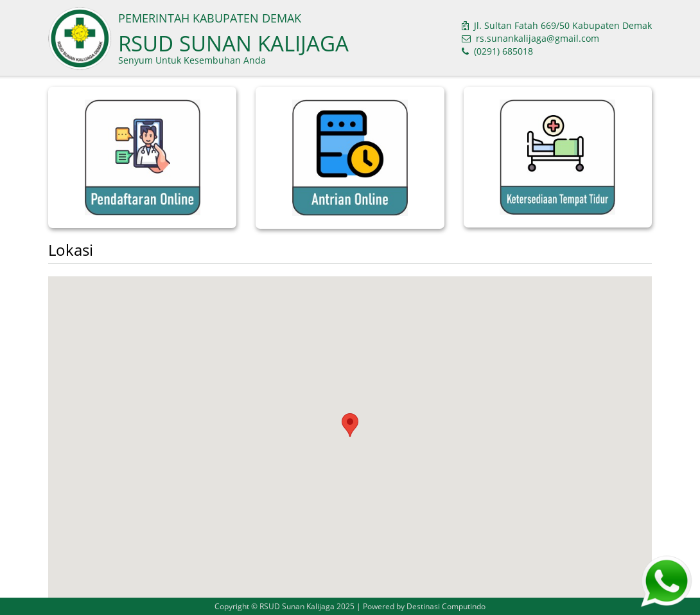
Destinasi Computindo (446, 606)
